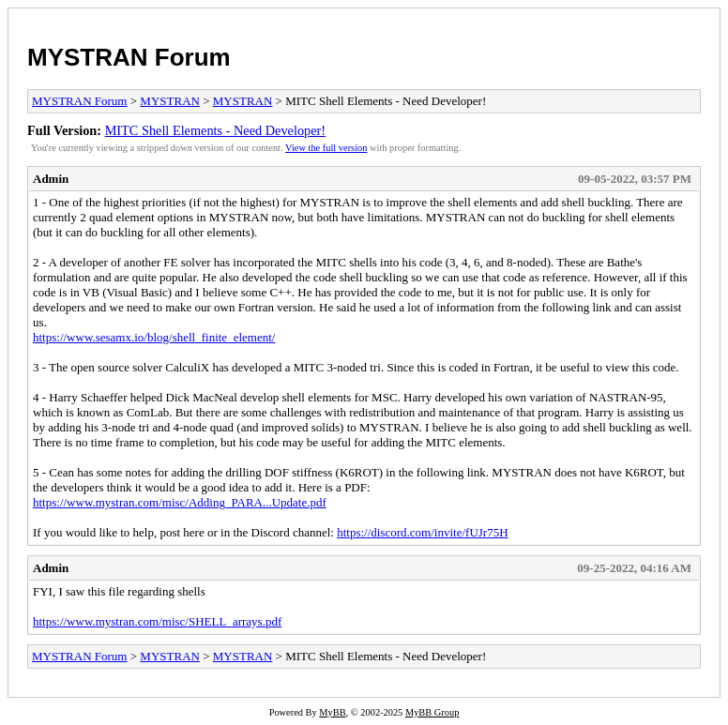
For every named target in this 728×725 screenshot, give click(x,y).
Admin (51, 179)
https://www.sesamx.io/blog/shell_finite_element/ (154, 337)
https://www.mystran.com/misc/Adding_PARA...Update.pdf (180, 502)
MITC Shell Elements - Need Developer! (215, 130)
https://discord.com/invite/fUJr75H (422, 532)
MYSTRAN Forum (129, 57)
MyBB (332, 712)
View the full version (326, 148)
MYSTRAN (170, 101)
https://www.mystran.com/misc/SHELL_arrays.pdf (157, 621)
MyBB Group (432, 712)
